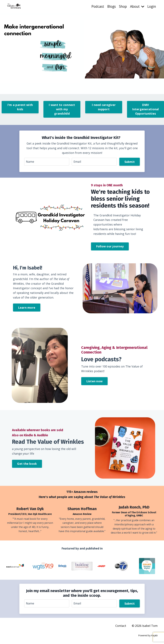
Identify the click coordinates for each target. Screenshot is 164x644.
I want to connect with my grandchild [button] (62, 109)
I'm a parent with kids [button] (20, 107)
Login (152, 6)
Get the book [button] (27, 464)
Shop (123, 6)
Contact (121, 626)
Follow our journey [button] (110, 246)
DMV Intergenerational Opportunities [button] (145, 109)
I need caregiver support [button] (104, 107)
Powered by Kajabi (148, 636)
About (137, 6)
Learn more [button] (27, 308)
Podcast (97, 6)
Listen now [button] (94, 381)
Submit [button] (129, 162)
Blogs (111, 6)
